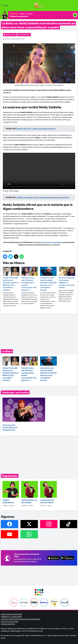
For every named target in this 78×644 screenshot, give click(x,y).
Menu (5, 6)
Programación (10, 476)
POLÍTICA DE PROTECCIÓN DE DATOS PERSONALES (21, 619)
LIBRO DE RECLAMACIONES (11, 614)
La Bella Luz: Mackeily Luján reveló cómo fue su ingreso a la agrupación (43, 197)
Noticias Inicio (11, 35)
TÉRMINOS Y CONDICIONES (11, 617)
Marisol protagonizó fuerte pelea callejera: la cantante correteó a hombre (67, 278)
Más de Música (25, 35)
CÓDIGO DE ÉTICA (8, 624)
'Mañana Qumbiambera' (19, 16)
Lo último (7, 351)
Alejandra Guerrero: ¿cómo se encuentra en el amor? (36, 129)
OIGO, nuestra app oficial (51, 242)
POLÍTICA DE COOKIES (10, 622)
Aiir (4, 638)
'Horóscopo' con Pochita (15, 392)
